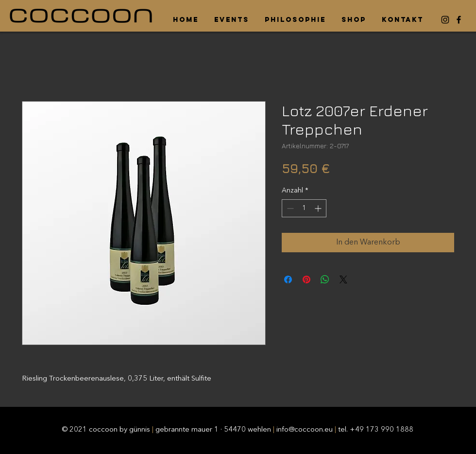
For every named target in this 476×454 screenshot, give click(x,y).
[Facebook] (459, 20)
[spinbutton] (304, 208)
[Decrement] (289, 208)
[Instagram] (445, 20)
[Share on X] (343, 279)
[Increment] (319, 208)
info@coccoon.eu (305, 430)
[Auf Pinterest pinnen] (306, 279)
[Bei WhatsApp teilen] (325, 279)
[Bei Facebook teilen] (288, 279)
